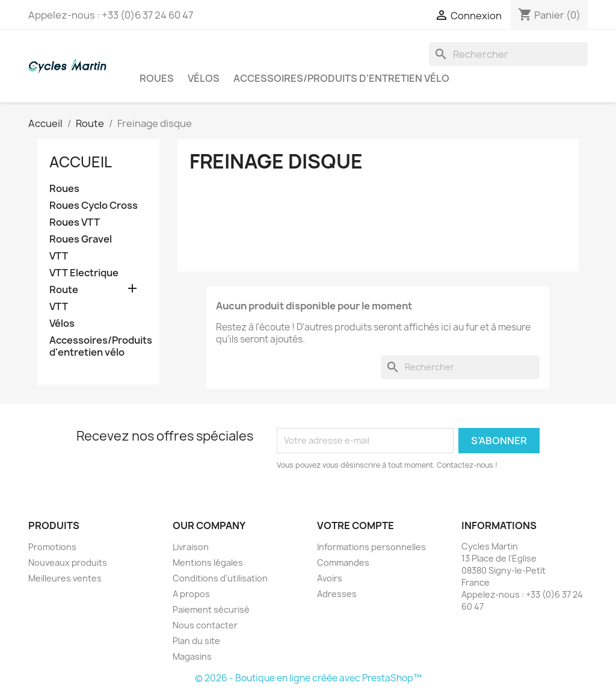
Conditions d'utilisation (220, 578)
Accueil (81, 162)
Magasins (192, 656)
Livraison (191, 547)
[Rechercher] (508, 54)
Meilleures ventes (65, 578)
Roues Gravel (81, 239)
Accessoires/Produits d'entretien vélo (341, 78)
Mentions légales (208, 562)
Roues (157, 78)
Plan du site (196, 641)
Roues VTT (75, 222)
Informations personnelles (371, 547)
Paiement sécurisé (211, 609)
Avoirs (330, 578)
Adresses (337, 594)
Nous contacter (205, 625)
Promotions (52, 547)
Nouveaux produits (68, 562)
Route (64, 290)
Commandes (343, 562)
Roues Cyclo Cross (94, 206)
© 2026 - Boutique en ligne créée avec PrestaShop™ (308, 678)
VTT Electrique (84, 273)
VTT (59, 256)
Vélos (204, 78)
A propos (191, 594)
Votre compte (356, 525)
